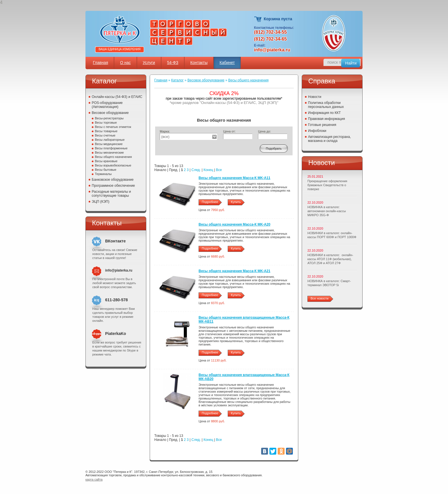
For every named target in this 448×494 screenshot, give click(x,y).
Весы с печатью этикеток (113, 127)
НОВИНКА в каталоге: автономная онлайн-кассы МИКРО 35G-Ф (327, 211)
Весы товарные (106, 131)
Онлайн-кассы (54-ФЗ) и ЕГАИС (117, 97)
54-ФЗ (173, 63)
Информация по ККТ (324, 113)
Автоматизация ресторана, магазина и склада (329, 139)
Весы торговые (106, 123)
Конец (208, 170)
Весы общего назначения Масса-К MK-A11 (234, 178)
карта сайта (94, 479)
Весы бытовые (106, 170)
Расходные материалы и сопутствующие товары (111, 194)
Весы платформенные (111, 148)
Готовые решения (322, 125)
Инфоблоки (317, 131)
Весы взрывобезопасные (113, 165)
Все (219, 170)
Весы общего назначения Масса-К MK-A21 (234, 271)
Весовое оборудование (110, 113)
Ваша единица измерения (120, 49)
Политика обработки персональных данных (326, 105)
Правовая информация (326, 119)
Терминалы (103, 174)
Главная (100, 63)
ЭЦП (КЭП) (101, 202)
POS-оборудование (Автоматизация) (107, 105)
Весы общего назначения (113, 157)
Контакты (199, 63)
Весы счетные (105, 135)
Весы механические (109, 152)
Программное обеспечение (113, 186)
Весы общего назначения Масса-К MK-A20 (234, 224)
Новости (315, 97)
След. (196, 170)
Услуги (149, 63)
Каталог (177, 80)
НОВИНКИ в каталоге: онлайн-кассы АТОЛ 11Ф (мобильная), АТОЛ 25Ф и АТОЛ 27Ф (330, 259)
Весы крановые (106, 161)
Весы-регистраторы (109, 118)
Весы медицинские (109, 144)
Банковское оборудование (113, 180)
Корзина (258, 19)
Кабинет (227, 63)
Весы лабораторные (110, 140)
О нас (125, 63)
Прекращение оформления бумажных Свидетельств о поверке (327, 185)
